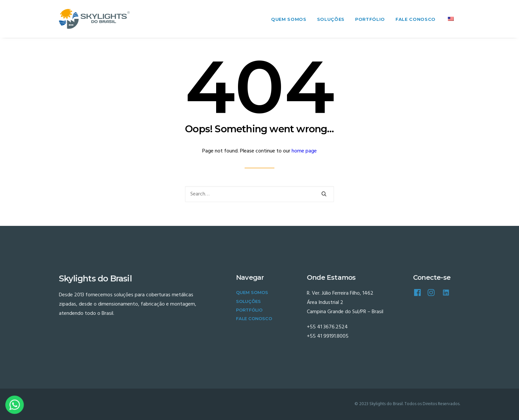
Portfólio (370, 19)
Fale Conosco (416, 19)
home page (304, 151)
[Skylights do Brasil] (94, 19)
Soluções (331, 19)
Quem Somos (289, 19)
